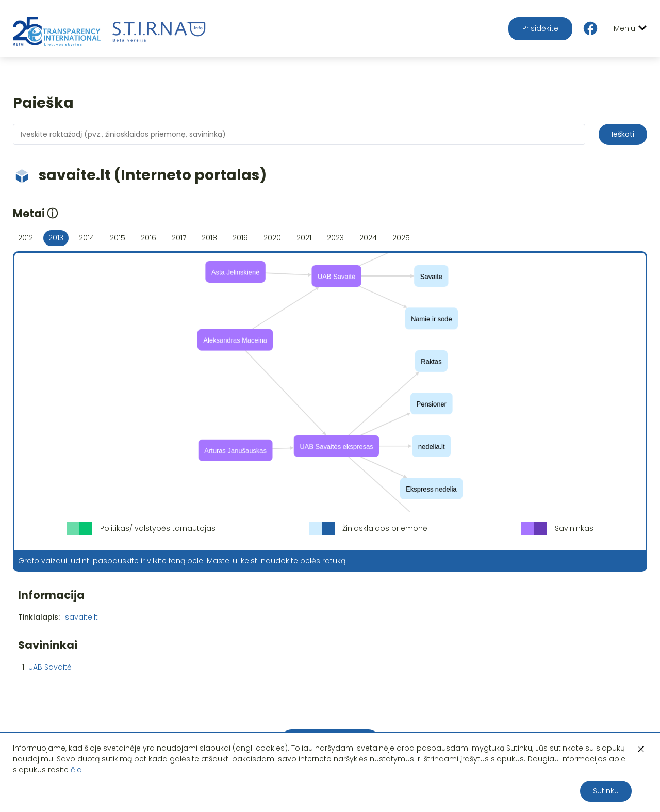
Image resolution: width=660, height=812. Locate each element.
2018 (209, 238)
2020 (272, 238)
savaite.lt (81, 617)
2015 (118, 238)
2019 (240, 238)
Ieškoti (623, 134)
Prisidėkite (540, 28)
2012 (26, 238)
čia (76, 770)
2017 (179, 238)
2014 (87, 238)
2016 (148, 238)
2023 (335, 238)
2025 (401, 238)
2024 (368, 238)
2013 (56, 238)
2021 (304, 238)
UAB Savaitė (50, 667)
